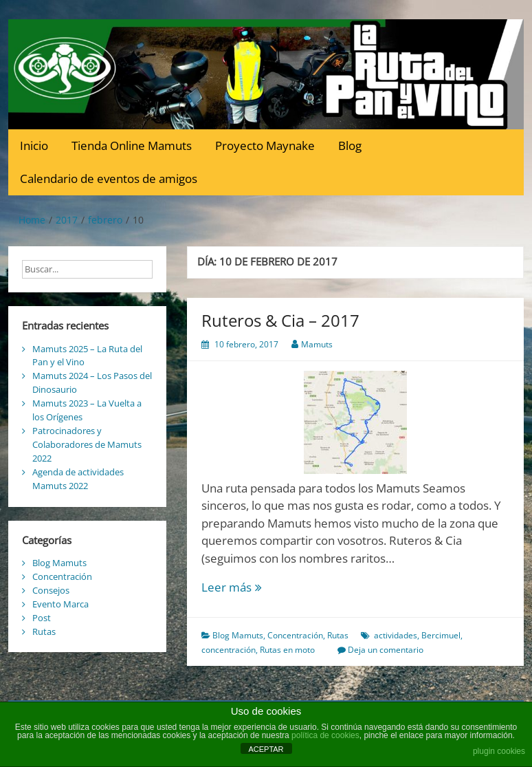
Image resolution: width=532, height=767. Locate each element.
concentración (229, 650)
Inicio (34, 145)
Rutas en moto (287, 650)
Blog (350, 145)
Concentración (295, 635)
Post (42, 618)
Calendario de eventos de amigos (109, 179)
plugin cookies (499, 751)
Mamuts (317, 344)
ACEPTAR (266, 749)
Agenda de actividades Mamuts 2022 (78, 479)
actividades (396, 635)
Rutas (338, 635)
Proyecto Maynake (265, 145)
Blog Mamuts (238, 635)
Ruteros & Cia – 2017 (280, 320)
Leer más (248, 587)
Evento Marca (60, 604)
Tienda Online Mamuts (132, 145)
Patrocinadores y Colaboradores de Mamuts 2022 (87, 444)
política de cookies (325, 735)
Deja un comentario (386, 650)
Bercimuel (441, 635)
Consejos (51, 590)
